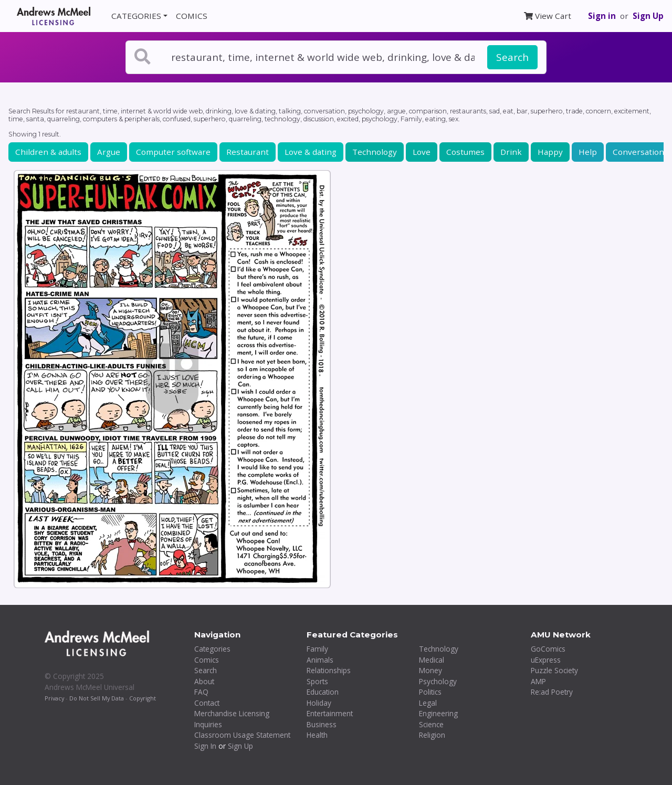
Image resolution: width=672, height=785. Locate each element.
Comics (207, 660)
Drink (511, 152)
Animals (320, 660)
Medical (432, 660)
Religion (432, 735)
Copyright (143, 698)
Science (431, 724)
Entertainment (330, 713)
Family (317, 649)
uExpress (546, 660)
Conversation (638, 152)
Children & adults (48, 152)
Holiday (319, 703)
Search (512, 57)
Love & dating (311, 152)
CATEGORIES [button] (136, 16)
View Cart (548, 16)
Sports (317, 681)
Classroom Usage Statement (242, 735)
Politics (430, 692)
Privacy (54, 698)
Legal (428, 703)
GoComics (548, 649)
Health (317, 735)
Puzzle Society (554, 670)
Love (422, 152)
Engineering (438, 713)
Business (322, 724)
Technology (375, 152)
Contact (207, 703)
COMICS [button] (192, 16)
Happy (550, 152)
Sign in (602, 16)
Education (323, 692)
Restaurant (248, 152)
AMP (538, 681)
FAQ (201, 692)
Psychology (438, 681)
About (204, 681)
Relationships (329, 670)
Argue (109, 152)
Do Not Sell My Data (97, 698)
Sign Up (648, 16)
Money (430, 670)
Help (588, 152)
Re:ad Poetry (552, 692)
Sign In (205, 746)
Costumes (465, 152)
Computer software (173, 152)
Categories (212, 649)
